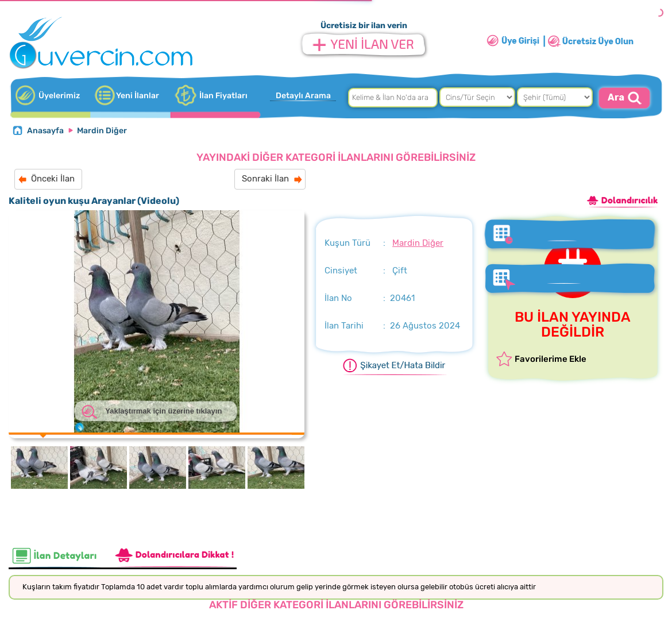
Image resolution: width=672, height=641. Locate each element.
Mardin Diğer (102, 131)
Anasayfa (45, 131)
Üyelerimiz (59, 96)
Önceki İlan (53, 179)
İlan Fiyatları (223, 96)
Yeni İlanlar (138, 96)
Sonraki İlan (265, 179)
